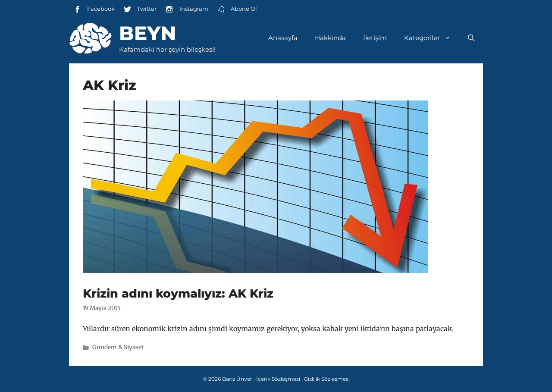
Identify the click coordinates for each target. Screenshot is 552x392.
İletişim (375, 38)
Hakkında (330, 38)
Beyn (147, 33)
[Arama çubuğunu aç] (471, 38)
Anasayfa (283, 38)
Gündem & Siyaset (118, 347)
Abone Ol (237, 9)
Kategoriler (432, 38)
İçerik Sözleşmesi (278, 379)
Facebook (94, 9)
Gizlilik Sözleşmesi (327, 379)
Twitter (140, 9)
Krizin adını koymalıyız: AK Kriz (178, 293)
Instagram (187, 9)
